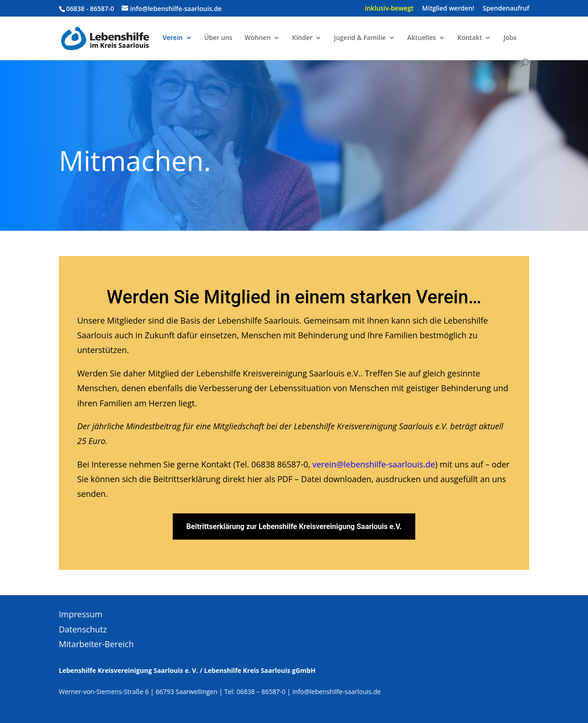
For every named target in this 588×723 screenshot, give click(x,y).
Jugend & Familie (360, 38)
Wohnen (258, 38)
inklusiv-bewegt (389, 9)
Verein (173, 38)
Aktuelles (422, 38)
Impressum (81, 614)
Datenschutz (83, 629)
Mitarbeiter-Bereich (96, 644)
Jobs (510, 38)
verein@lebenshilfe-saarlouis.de (374, 464)
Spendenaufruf (506, 9)
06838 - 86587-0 (90, 9)
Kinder (302, 38)
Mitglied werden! (448, 9)
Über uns (218, 38)
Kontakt (470, 38)
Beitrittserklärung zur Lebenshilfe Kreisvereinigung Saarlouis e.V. (294, 527)
